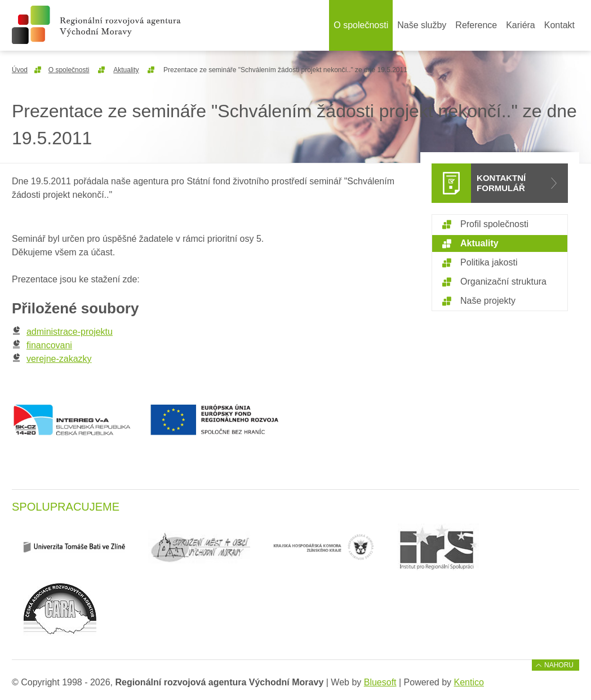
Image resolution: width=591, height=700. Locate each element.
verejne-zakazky (52, 359)
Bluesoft (380, 682)
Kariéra (521, 25)
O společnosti (361, 25)
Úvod (20, 70)
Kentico (469, 682)
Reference (476, 25)
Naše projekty (488, 301)
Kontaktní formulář (501, 183)
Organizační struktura (503, 282)
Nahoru (559, 665)
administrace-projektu (62, 332)
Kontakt (559, 25)
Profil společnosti (494, 224)
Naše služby (422, 25)
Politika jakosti (489, 262)
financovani (42, 345)
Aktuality (126, 70)
